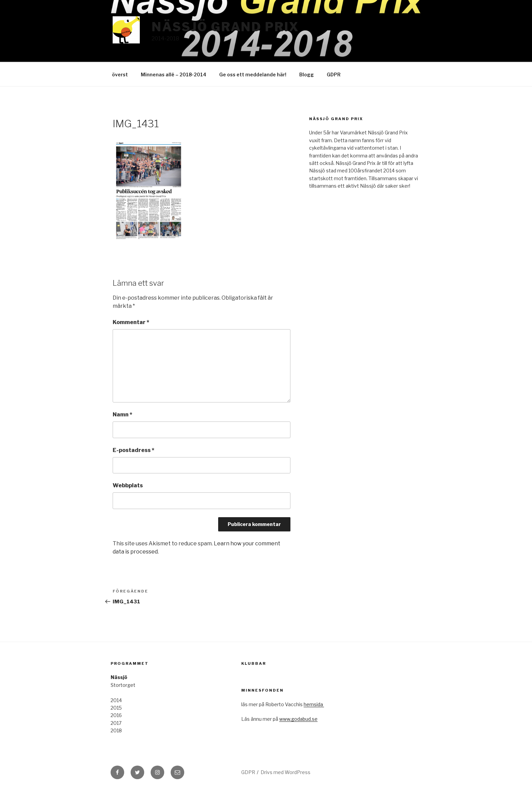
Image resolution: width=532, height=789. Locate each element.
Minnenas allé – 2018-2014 (174, 74)
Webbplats (128, 485)
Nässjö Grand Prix (225, 27)
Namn (122, 415)
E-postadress (134, 450)
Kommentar (131, 322)
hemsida (314, 704)
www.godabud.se (298, 719)
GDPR (334, 74)
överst (120, 74)
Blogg (307, 74)
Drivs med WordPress (286, 772)
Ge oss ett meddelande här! (253, 74)
